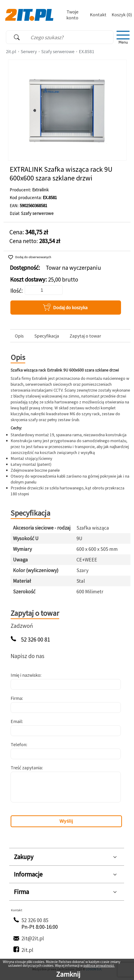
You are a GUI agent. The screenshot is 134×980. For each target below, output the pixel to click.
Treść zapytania (26, 768)
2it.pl (11, 51)
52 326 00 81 (36, 640)
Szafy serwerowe (58, 51)
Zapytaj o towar (85, 336)
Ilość (16, 291)
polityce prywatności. (99, 965)
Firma (16, 698)
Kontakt (98, 15)
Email (16, 721)
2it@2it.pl (33, 938)
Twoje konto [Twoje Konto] (72, 15)
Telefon (18, 744)
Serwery (29, 51)
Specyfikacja (47, 336)
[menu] (123, 37)
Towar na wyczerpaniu (73, 268)
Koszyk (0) (122, 15)
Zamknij (68, 974)
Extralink (40, 190)
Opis (19, 336)
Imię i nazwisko (25, 675)
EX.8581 (86, 51)
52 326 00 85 (35, 920)
